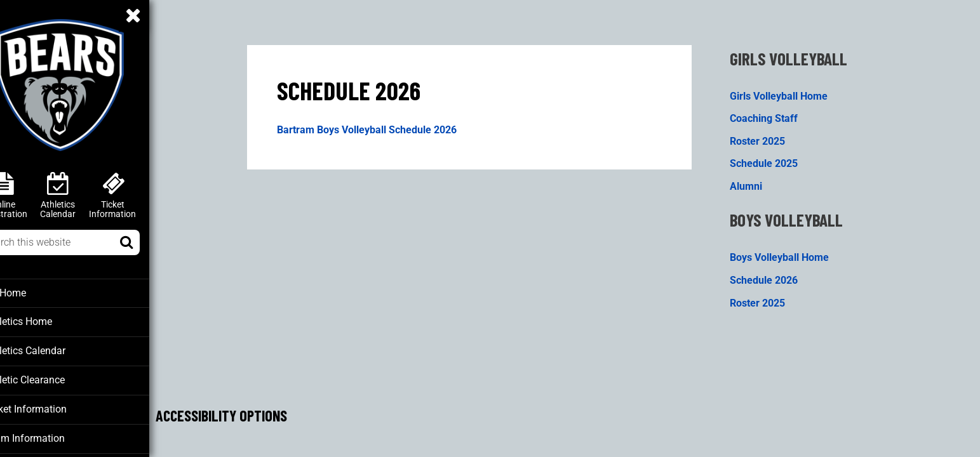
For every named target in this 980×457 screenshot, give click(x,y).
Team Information (50, 435)
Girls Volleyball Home (793, 91)
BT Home (33, 293)
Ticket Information (52, 407)
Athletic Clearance (52, 378)
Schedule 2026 (778, 276)
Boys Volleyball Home (794, 254)
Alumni (761, 182)
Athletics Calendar (52, 350)
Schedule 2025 (778, 160)
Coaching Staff (778, 114)
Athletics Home (46, 321)
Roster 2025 (772, 137)
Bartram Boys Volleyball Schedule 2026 (382, 126)
